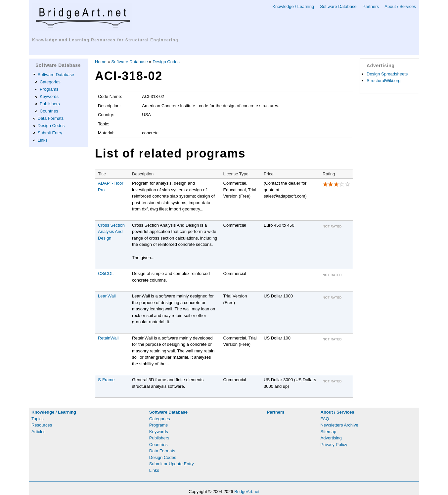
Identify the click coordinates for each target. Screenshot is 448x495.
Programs (49, 89)
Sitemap (329, 432)
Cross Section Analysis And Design (111, 232)
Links (43, 140)
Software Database (338, 6)
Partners (371, 6)
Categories (50, 82)
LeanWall (107, 296)
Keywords (49, 96)
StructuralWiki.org (384, 81)
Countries (49, 111)
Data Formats (51, 118)
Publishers (50, 104)
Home (101, 62)
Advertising (331, 438)
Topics (38, 419)
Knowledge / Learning (293, 6)
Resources (42, 425)
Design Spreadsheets (387, 74)
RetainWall (108, 338)
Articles (39, 432)
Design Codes (51, 126)
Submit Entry (50, 133)
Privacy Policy (334, 445)
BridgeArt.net (247, 492)
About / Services (400, 6)
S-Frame (106, 380)
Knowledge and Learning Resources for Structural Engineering (105, 40)
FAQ (325, 419)
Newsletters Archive (339, 425)
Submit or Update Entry (172, 464)
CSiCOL (106, 273)
